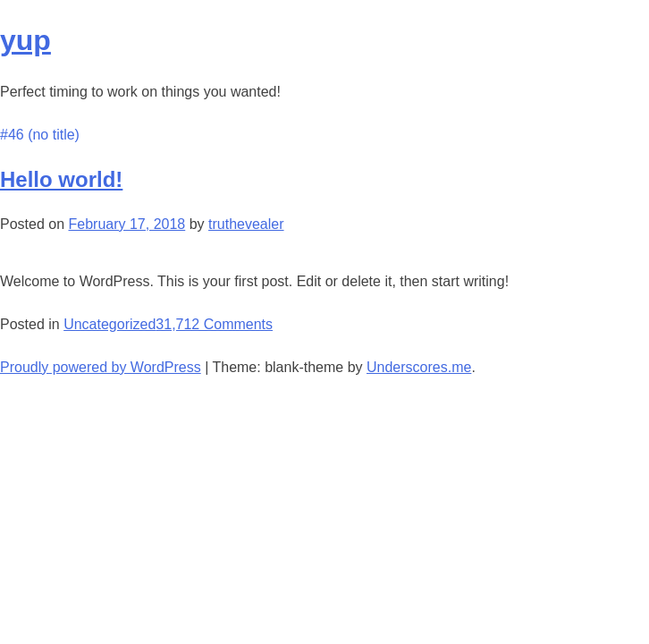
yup (25, 40)
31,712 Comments (214, 324)
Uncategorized (110, 324)
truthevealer (246, 224)
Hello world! (61, 179)
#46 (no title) (40, 135)
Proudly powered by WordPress (101, 367)
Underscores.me (419, 367)
